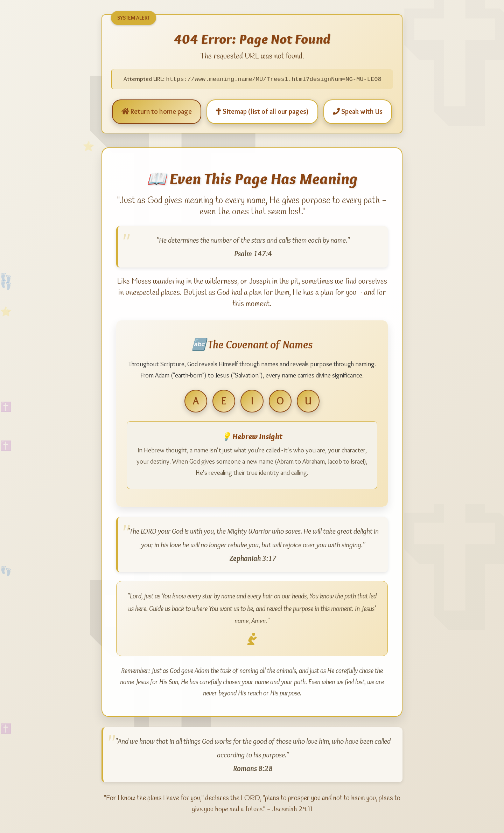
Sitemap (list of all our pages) (262, 111)
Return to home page (157, 111)
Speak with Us (358, 111)
